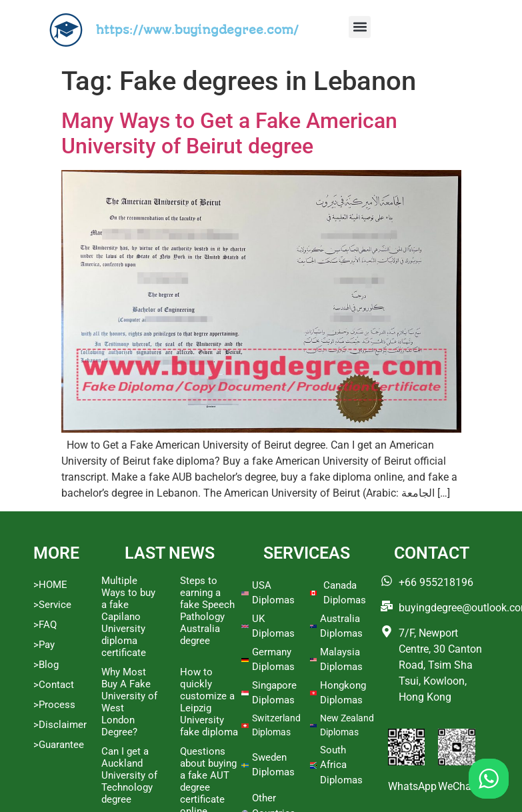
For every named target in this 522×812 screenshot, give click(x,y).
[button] (360, 27)
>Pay (44, 645)
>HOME (50, 585)
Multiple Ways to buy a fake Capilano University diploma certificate (128, 617)
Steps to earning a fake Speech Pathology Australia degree (207, 611)
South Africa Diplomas (341, 765)
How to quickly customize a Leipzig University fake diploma (209, 702)
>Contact (54, 685)
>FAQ (45, 625)
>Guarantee (59, 745)
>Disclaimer (60, 725)
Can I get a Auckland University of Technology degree (129, 775)
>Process (54, 705)
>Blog (46, 665)
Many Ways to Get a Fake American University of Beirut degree (229, 133)
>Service (52, 605)
